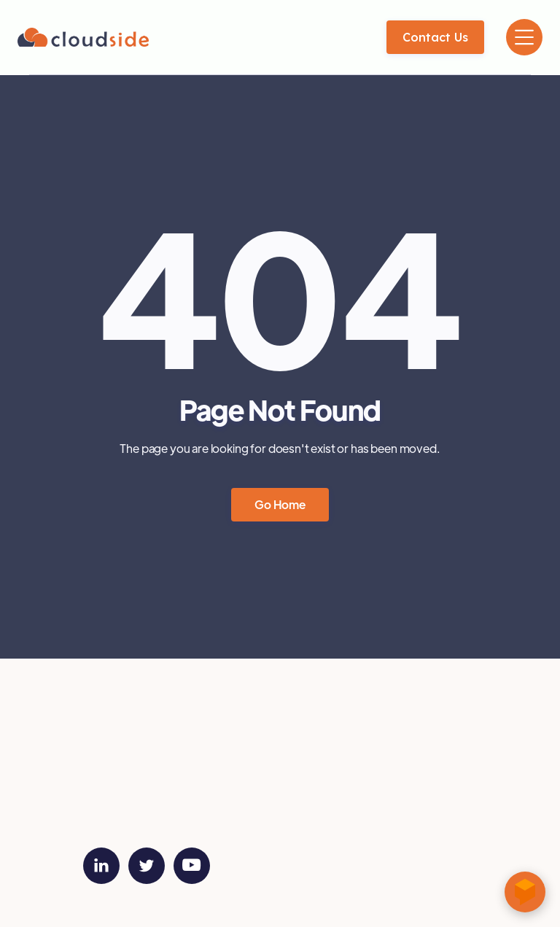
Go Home (280, 505)
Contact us (435, 37)
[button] (524, 37)
